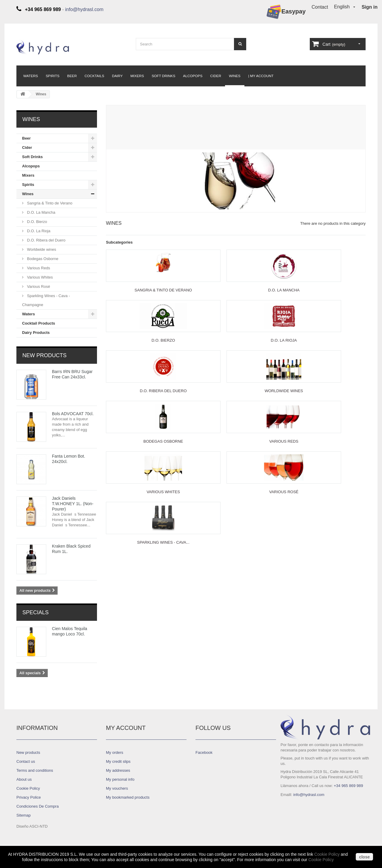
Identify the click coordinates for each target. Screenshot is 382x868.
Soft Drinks (163, 76)
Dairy (117, 76)
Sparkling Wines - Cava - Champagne (46, 300)
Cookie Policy (327, 854)
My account (126, 728)
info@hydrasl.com (84, 9)
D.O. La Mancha (41, 212)
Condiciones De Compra (38, 806)
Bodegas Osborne (42, 259)
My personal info (120, 779)
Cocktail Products (39, 323)
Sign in (370, 7)
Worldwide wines (41, 249)
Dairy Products (36, 333)
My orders (115, 752)
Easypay (286, 12)
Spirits (53, 76)
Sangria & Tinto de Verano (49, 203)
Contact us (26, 761)
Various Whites (39, 277)
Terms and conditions (35, 770)
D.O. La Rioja (38, 231)
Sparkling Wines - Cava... (163, 542)
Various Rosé (38, 286)
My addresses (118, 770)
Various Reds (38, 268)
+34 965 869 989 (348, 786)
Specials (36, 612)
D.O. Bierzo (37, 222)
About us (24, 779)
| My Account (261, 76)
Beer (72, 76)
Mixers (137, 76)
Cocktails (94, 76)
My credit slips (118, 761)
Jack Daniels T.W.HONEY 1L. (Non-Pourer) (73, 504)
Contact (320, 7)
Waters (31, 76)
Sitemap (24, 815)
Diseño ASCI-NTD (32, 826)
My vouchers (117, 788)
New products (44, 355)
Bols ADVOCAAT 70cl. (73, 414)
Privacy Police (29, 797)
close (364, 857)
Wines (235, 76)
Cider (216, 76)
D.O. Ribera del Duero (46, 240)
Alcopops (193, 76)
